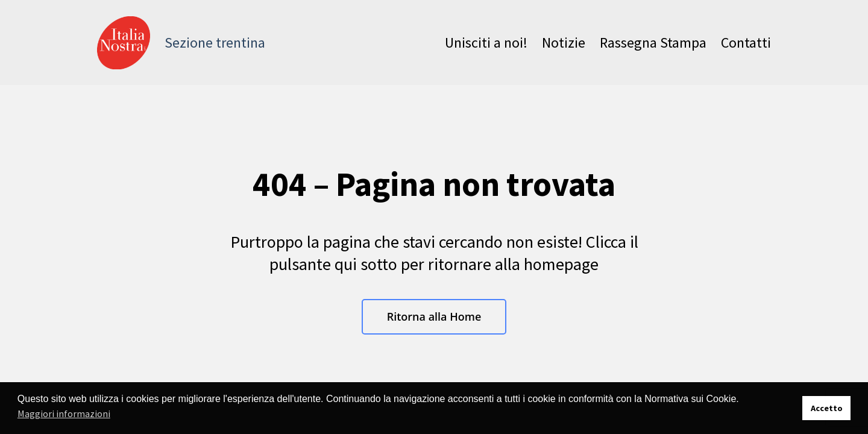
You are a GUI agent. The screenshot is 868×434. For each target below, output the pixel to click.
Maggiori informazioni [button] (64, 414)
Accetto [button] (827, 408)
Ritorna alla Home (434, 316)
